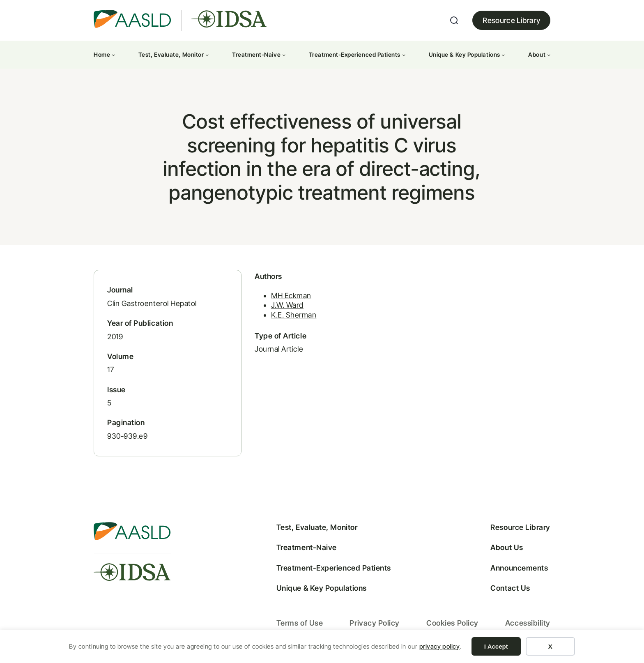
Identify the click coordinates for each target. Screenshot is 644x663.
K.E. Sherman (294, 315)
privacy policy (440, 646)
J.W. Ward (287, 305)
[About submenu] (549, 55)
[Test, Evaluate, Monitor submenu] (207, 55)
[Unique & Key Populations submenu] (503, 55)
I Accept (496, 646)
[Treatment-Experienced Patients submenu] (404, 55)
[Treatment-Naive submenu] (284, 55)
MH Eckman (291, 296)
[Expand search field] (454, 21)
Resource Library (511, 20)
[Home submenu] (113, 55)
